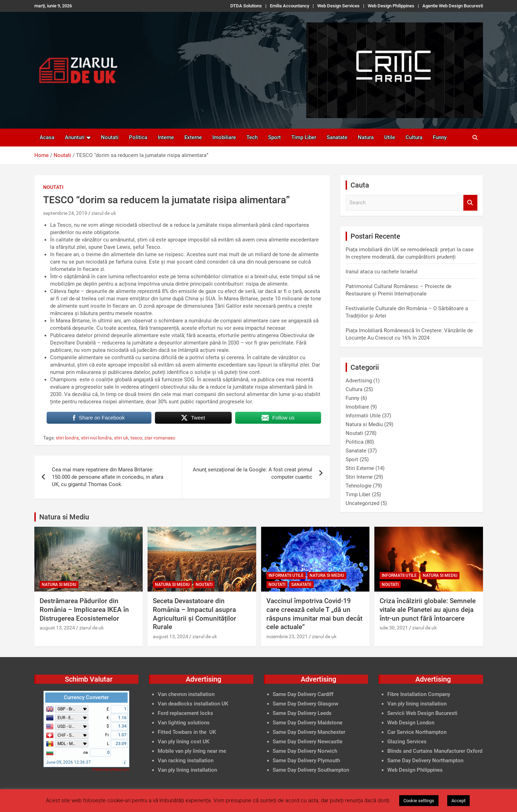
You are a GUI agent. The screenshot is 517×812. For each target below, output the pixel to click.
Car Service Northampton (417, 732)
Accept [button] (458, 801)
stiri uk (121, 438)
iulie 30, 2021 (394, 628)
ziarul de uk (104, 213)
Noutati (110, 137)
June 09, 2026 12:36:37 (68, 762)
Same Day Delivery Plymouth (306, 760)
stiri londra (67, 438)
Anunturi (75, 137)
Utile (390, 137)
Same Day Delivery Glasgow (305, 704)
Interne (166, 137)
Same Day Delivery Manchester (309, 732)
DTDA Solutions (246, 6)
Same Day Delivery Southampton (311, 770)
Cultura (414, 137)
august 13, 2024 (57, 628)
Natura (366, 137)
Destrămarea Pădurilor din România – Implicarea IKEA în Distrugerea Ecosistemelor (84, 609)
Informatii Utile (363, 416)
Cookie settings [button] (419, 801)
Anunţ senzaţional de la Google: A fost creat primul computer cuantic (253, 473)
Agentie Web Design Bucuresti (453, 6)
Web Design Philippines (391, 6)
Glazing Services (407, 742)
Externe (193, 137)
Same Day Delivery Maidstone (308, 723)
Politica (138, 137)
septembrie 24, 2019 (65, 213)
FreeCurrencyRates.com (111, 769)
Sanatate (337, 137)
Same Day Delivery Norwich (305, 751)
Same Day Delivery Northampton (425, 760)
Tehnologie (359, 486)
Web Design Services (338, 6)
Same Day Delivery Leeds (302, 713)
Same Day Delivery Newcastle (308, 742)
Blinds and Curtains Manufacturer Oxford (435, 751)
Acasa (47, 137)
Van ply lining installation (417, 704)
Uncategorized (362, 503)
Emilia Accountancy (290, 6)
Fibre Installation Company (419, 694)
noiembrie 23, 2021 (287, 636)
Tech (252, 137)
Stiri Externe (360, 468)
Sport (274, 137)
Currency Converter (86, 697)
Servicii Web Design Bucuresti (422, 713)
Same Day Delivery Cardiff (303, 694)
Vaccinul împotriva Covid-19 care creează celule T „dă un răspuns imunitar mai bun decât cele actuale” (314, 614)
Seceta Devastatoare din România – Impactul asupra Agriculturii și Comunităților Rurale (195, 614)
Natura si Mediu (364, 424)
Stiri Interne (359, 477)
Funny (440, 137)
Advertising (359, 381)
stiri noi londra (96, 438)
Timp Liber (304, 137)
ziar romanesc (160, 438)
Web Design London (411, 723)
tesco (136, 438)
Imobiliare (224, 137)
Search (470, 203)
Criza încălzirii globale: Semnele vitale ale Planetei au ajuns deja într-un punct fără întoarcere (428, 609)
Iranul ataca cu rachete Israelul (382, 272)
